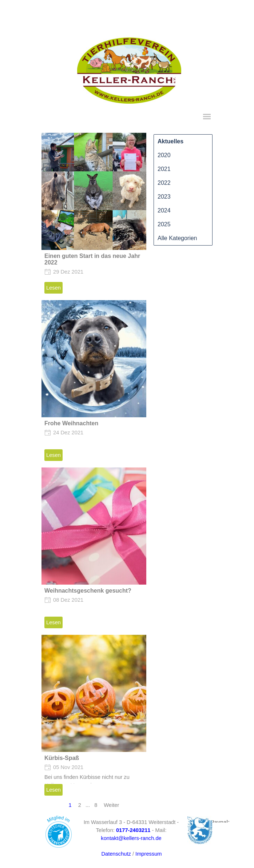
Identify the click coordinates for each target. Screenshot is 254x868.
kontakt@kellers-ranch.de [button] (131, 838)
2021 (164, 169)
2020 (164, 155)
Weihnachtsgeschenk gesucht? (88, 591)
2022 (164, 183)
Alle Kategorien (177, 238)
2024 (164, 210)
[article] (94, 215)
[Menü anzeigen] (207, 117)
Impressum (148, 854)
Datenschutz (116, 854)
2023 (164, 197)
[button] (133, 830)
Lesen (53, 288)
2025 (164, 224)
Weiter (111, 805)
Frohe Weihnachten (71, 423)
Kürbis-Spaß (62, 758)
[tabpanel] (231, 822)
